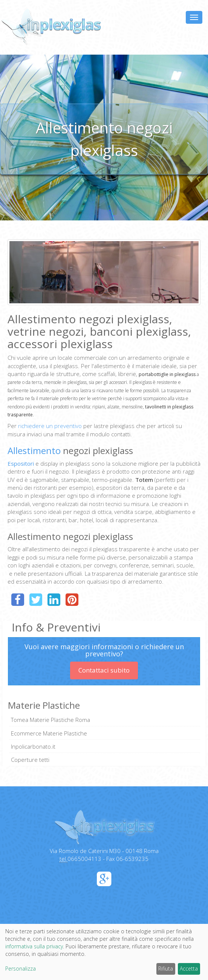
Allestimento (34, 450)
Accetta (189, 969)
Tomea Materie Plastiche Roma (50, 720)
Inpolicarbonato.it (33, 746)
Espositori (21, 463)
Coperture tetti (30, 760)
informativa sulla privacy (34, 946)
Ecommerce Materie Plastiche (49, 733)
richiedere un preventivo (50, 426)
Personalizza (21, 969)
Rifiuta (166, 969)
